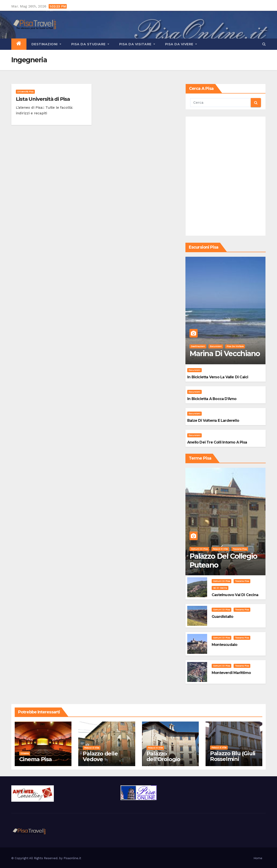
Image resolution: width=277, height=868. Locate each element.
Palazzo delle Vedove (100, 756)
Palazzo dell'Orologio (163, 756)
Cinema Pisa (36, 759)
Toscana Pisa (240, 549)
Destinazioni (46, 44)
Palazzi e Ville (220, 549)
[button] (264, 44)
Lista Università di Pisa (43, 99)
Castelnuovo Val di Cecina (235, 595)
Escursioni (216, 346)
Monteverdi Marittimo (231, 673)
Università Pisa (25, 92)
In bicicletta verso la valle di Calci (218, 377)
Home (258, 858)
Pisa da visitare (137, 44)
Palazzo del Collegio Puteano (223, 560)
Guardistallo (222, 617)
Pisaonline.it (72, 858)
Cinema (25, 753)
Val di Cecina (220, 588)
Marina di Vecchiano (225, 354)
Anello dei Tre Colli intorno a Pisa (217, 442)
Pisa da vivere (181, 44)
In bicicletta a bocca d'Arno (212, 399)
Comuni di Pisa (199, 549)
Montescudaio (224, 645)
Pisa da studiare (90, 44)
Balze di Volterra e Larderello (213, 421)
